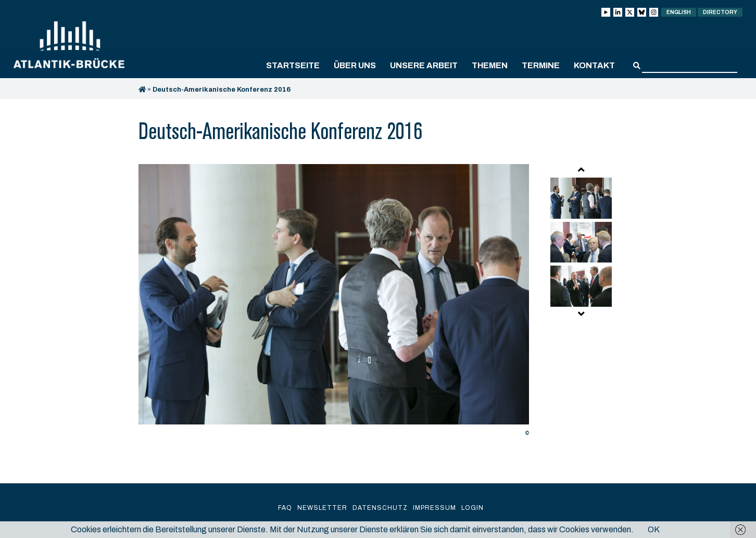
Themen (490, 65)
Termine (541, 65)
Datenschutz (380, 508)
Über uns (355, 65)
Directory (720, 12)
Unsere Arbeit (424, 65)
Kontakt (594, 65)
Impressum (434, 508)
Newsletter (322, 508)
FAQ (285, 508)
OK (654, 529)
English (679, 12)
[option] (334, 303)
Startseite (293, 65)
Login (473, 508)
